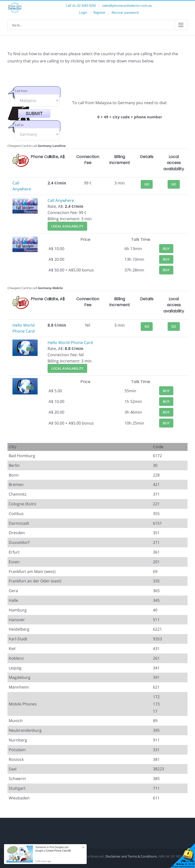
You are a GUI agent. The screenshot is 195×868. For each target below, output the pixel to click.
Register (99, 12)
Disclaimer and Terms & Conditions (131, 856)
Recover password (125, 12)
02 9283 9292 (86, 5)
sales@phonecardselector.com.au (127, 5)
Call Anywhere (61, 200)
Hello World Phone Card (70, 343)
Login (83, 12)
